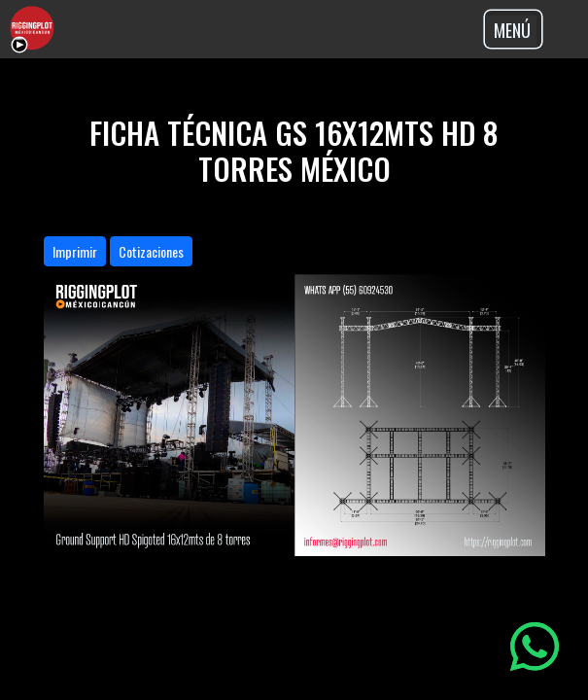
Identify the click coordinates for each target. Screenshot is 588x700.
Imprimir (75, 251)
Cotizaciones (151, 251)
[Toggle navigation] (513, 29)
